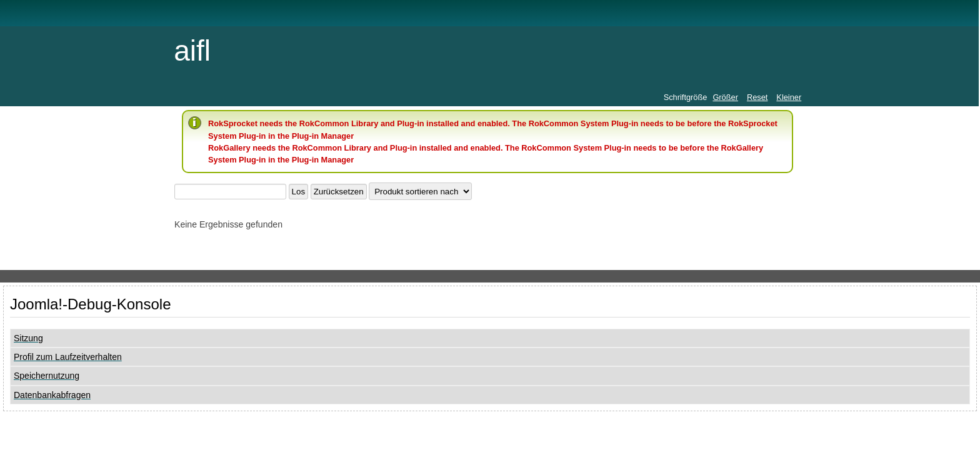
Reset (757, 97)
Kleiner (789, 97)
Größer (725, 97)
